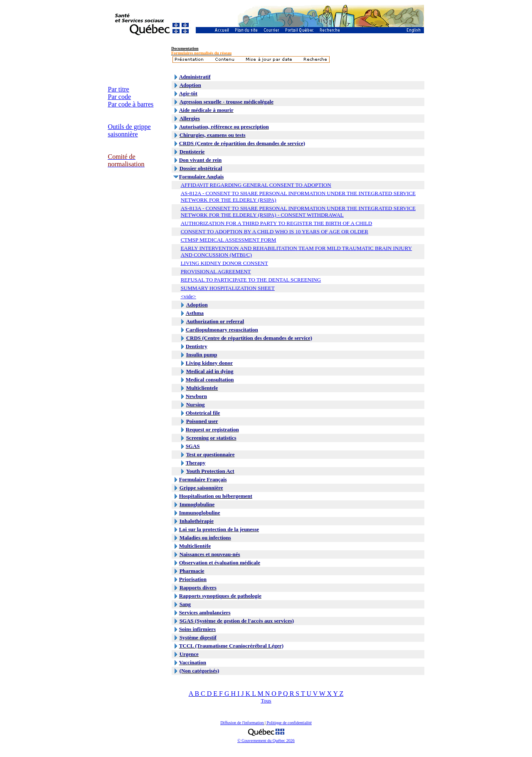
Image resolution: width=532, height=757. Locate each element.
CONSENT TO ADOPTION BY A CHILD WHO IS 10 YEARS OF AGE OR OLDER (275, 231)
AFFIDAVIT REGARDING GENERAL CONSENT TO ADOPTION (256, 185)
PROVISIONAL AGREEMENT (216, 271)
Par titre (119, 89)
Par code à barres (131, 104)
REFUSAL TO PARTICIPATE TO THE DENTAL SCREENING (251, 280)
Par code (120, 97)
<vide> (188, 296)
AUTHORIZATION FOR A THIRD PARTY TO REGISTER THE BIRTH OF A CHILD (277, 223)
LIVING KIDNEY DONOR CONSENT (224, 263)
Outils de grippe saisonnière (129, 130)
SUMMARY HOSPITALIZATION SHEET (228, 288)
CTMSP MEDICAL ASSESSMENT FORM (229, 240)
